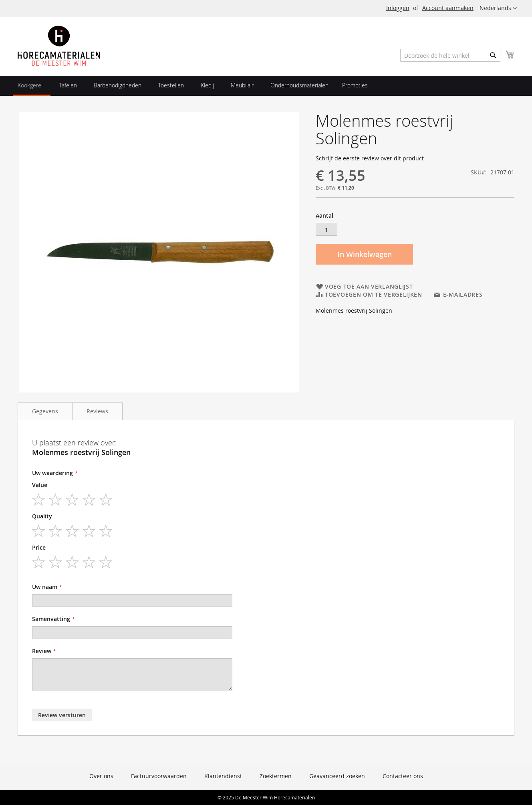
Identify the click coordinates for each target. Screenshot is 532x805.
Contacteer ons (403, 776)
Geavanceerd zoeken (337, 776)
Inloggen (398, 8)
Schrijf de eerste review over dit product (370, 158)
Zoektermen (276, 776)
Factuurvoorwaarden (159, 776)
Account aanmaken (448, 8)
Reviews (97, 411)
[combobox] (450, 55)
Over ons (101, 776)
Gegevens (45, 411)
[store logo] (59, 46)
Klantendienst (223, 776)
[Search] (493, 55)
